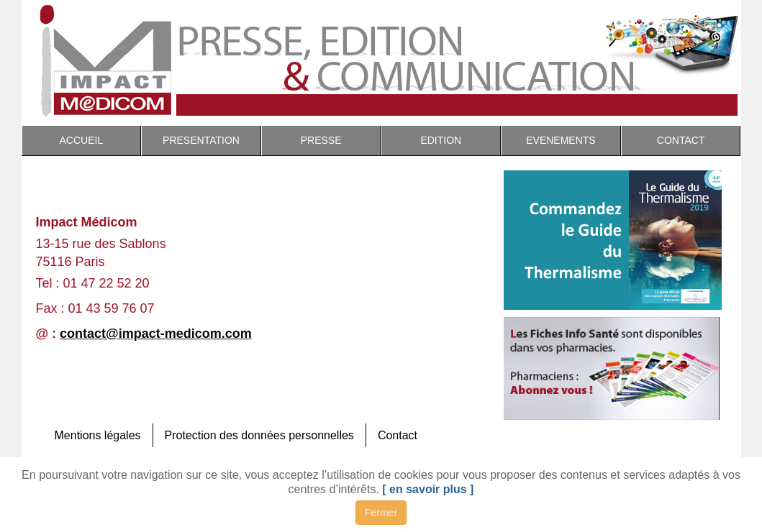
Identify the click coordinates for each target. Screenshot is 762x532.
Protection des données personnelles (259, 435)
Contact (398, 435)
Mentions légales (98, 435)
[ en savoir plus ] (428, 489)
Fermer (381, 513)
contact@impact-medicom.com (156, 334)
